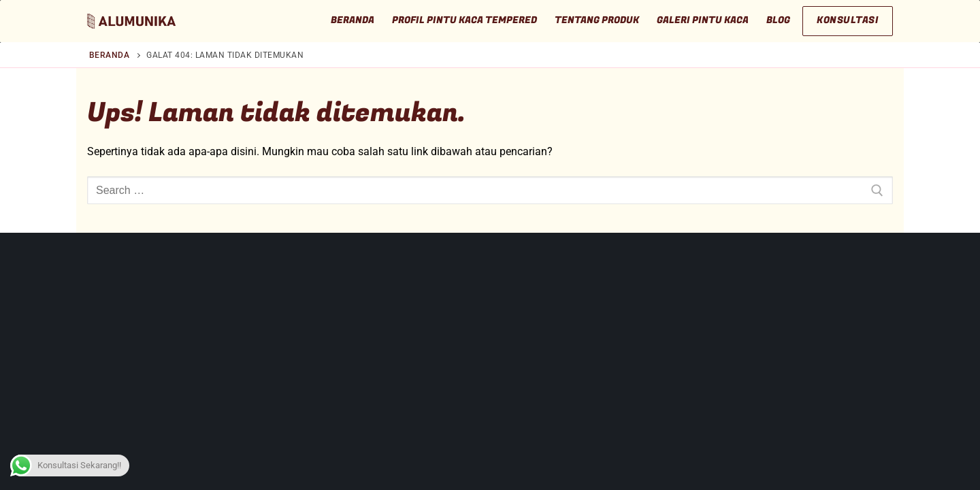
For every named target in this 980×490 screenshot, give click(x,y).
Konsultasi (848, 20)
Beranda (110, 55)
